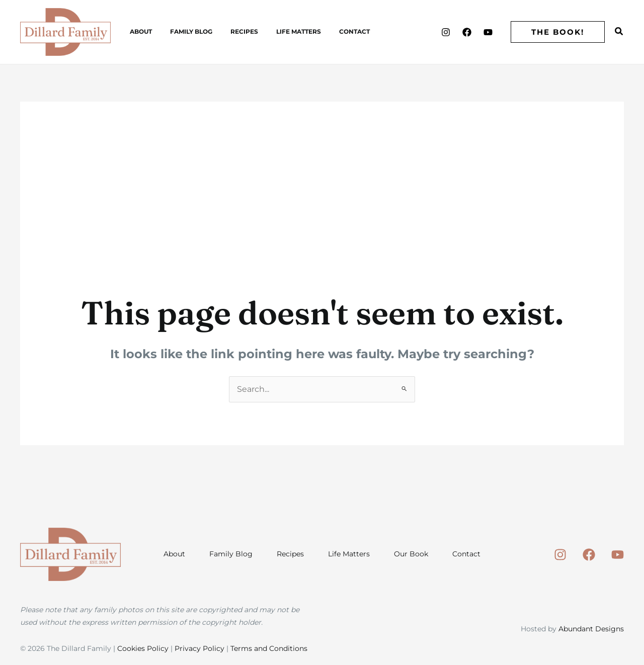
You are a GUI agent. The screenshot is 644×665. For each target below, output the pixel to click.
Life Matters (277, 31)
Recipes (229, 31)
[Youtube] (488, 32)
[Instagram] (446, 32)
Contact (327, 31)
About (138, 31)
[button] (558, 32)
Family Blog (182, 31)
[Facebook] (467, 32)
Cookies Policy (143, 648)
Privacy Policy (199, 648)
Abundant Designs (591, 629)
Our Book (411, 554)
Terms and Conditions (269, 648)
